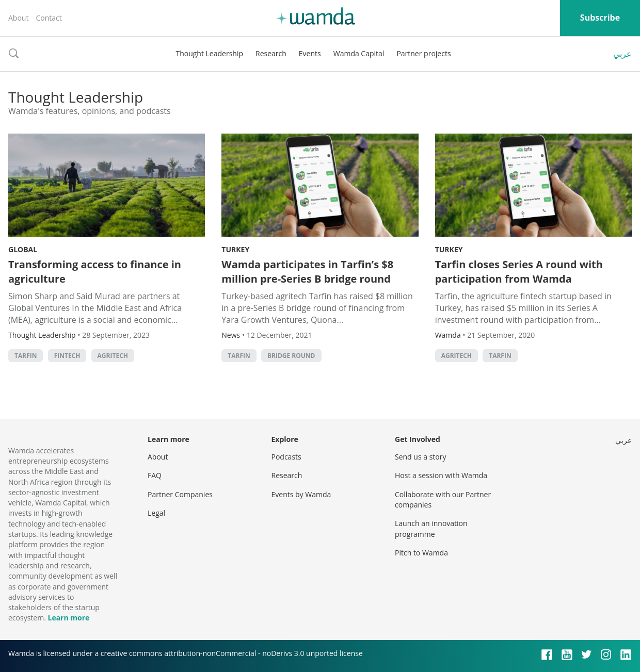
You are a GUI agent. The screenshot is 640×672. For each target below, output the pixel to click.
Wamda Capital (359, 53)
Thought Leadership (209, 53)
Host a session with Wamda (441, 475)
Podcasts (286, 457)
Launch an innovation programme (431, 528)
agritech (113, 356)
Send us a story (420, 457)
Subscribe (600, 18)
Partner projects (423, 53)
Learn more (68, 618)
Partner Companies (180, 494)
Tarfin (26, 356)
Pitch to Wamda (421, 553)
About (18, 18)
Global (23, 249)
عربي (622, 54)
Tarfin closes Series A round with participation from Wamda (519, 272)
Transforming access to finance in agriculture (95, 272)
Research (271, 53)
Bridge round (291, 356)
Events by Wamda (301, 494)
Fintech (67, 356)
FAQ (155, 475)
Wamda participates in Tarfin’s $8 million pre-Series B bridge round (307, 272)
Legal (156, 513)
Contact (49, 18)
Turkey (235, 249)
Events (310, 53)
